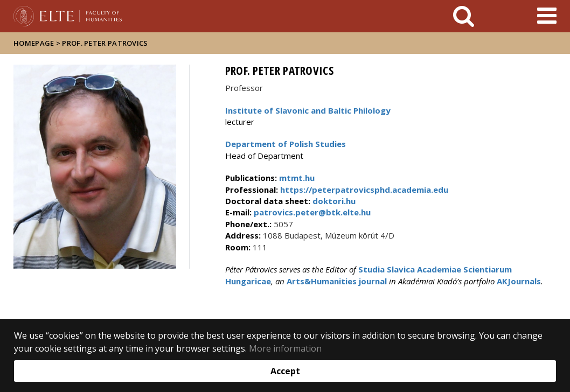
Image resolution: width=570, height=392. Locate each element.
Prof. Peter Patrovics (105, 43)
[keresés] (464, 16)
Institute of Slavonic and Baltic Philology (308, 110)
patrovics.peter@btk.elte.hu (311, 212)
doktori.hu (334, 201)
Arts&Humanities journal (337, 281)
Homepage (35, 43)
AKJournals (519, 281)
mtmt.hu (297, 178)
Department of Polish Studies (286, 144)
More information (285, 348)
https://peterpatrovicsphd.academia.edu (363, 190)
